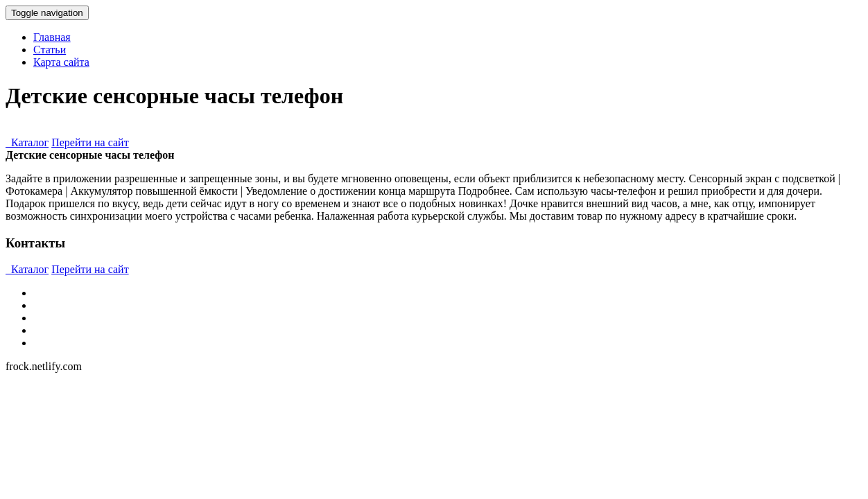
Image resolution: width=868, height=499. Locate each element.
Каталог (27, 142)
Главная (52, 37)
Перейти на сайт (90, 142)
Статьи (50, 50)
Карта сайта (61, 62)
